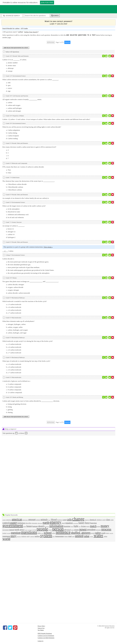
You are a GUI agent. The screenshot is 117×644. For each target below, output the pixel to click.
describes (28, 523)
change (78, 519)
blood (54, 519)
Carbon (8, 251)
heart (25, 526)
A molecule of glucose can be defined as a (16, 381)
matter (99, 526)
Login (52, 24)
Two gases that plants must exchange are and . (31, 281)
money (105, 526)
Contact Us (41, 641)
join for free (62, 24)
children (99, 520)
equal (63, 523)
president (91, 529)
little (80, 526)
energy (56, 522)
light (76, 526)
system (46, 535)
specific (111, 533)
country (14, 523)
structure (19, 536)
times (66, 536)
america (9, 520)
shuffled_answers (81, 533)
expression (76, 523)
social (93, 533)
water (98, 535)
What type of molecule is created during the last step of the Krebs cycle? (26, 361)
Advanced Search (11, 16)
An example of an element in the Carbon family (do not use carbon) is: (26, 198)
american (17, 519)
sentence (63, 532)
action (4, 520)
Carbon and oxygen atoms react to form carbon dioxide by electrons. (31, 401)
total (70, 536)
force (87, 523)
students (24, 536)
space (107, 533)
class (108, 519)
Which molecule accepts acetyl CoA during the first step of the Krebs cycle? (28, 341)
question (16, 533)
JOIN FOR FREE (47, 2)
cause (65, 520)
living (83, 526)
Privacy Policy (41, 626)
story (14, 536)
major (88, 526)
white (105, 536)
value (86, 536)
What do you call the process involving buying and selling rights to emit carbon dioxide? (32, 127)
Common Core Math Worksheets (46, 638)
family (82, 523)
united (79, 536)
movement (6, 530)
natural (12, 530)
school (48, 532)
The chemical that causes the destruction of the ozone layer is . (29, 181)
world (6, 539)
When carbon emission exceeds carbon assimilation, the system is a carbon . (31, 79)
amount (32, 519)
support (32, 536)
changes (87, 520)
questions (29, 532)
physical (67, 529)
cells (69, 519)
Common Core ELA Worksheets (46, 635)
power (83, 529)
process (106, 529)
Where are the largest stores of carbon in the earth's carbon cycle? (24, 206)
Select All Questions (11, 52)
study (28, 536)
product (5, 533)
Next (67, 42)
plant (72, 530)
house (29, 526)
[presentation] (4, 167)
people (42, 529)
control (6, 523)
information (56, 526)
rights (39, 533)
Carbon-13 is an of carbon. (15, 60)
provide (9, 533)
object (22, 529)
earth (46, 522)
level (72, 526)
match (93, 526)
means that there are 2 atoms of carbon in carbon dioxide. (23, 167)
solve (98, 533)
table (54, 536)
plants (76, 529)
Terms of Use (41, 628)
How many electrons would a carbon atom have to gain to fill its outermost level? (29, 147)
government (13, 525)
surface (37, 536)
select (54, 533)
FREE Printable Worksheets (45, 633)
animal (38, 520)
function (93, 523)
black (49, 520)
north (17, 529)
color (112, 520)
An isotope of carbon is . (14, 226)
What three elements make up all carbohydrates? (18, 321)
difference (40, 523)
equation (69, 523)
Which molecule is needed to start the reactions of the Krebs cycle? (25, 301)
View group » (48, 247)
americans (25, 520)
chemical (93, 520)
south (103, 533)
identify (41, 526)
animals (44, 519)
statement (6, 536)
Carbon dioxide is (8, 259)
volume (91, 536)
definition (21, 523)
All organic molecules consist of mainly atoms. (22, 99)
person (58, 529)
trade (73, 536)
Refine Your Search (31, 32)
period (50, 530)
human (35, 526)
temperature (60, 536)
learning (67, 526)
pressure (98, 530)
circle (104, 520)
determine (35, 523)
